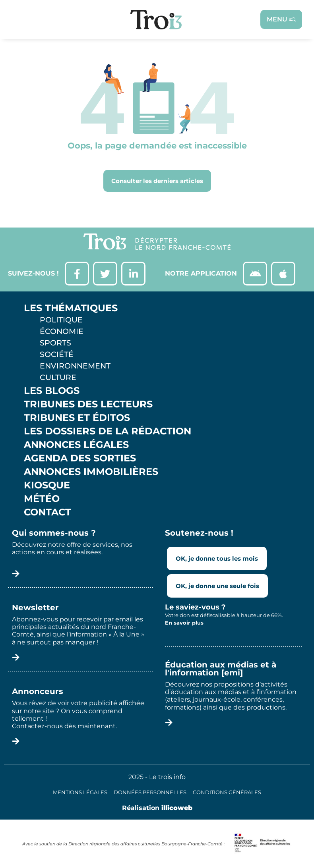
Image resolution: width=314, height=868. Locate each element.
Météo (42, 499)
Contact (47, 512)
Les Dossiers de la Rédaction (108, 431)
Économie (62, 331)
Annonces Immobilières (91, 472)
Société (57, 354)
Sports (55, 343)
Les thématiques (71, 308)
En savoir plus (184, 623)
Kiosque (47, 485)
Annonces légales (76, 445)
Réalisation (157, 808)
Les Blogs (52, 391)
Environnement (75, 366)
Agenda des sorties (80, 458)
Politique (61, 320)
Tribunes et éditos (77, 418)
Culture (58, 377)
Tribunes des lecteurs (88, 404)
